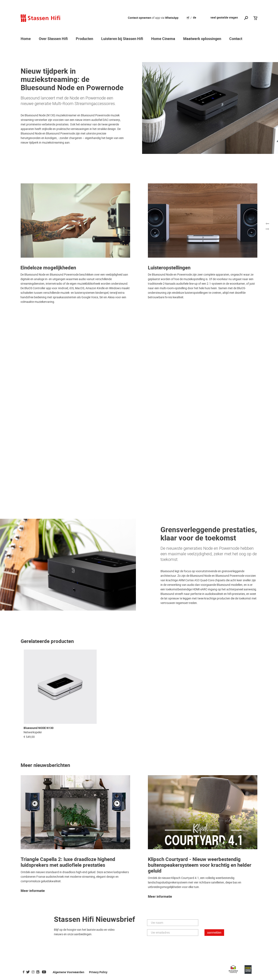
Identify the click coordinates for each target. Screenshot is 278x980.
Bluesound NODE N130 (39, 728)
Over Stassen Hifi (53, 39)
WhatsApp (172, 18)
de (195, 18)
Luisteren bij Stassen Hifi (122, 39)
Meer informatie (33, 891)
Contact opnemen (140, 18)
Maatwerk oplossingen (202, 39)
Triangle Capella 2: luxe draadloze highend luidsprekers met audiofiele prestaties (68, 862)
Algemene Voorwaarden (68, 972)
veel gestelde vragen (224, 18)
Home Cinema (163, 39)
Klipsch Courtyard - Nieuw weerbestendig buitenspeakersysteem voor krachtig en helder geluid (200, 865)
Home (26, 39)
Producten (84, 39)
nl (188, 18)
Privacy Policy (98, 972)
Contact (236, 39)
